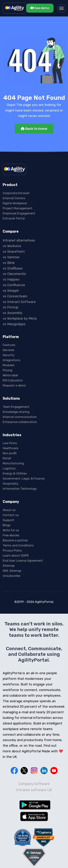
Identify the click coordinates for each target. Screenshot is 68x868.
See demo (40, 8)
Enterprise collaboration (20, 422)
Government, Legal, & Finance (24, 478)
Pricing (7, 370)
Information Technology (20, 489)
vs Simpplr (11, 291)
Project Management (18, 208)
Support (8, 520)
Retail (7, 458)
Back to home (34, 129)
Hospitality (11, 484)
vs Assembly (13, 313)
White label (10, 375)
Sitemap (9, 566)
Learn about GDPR (16, 555)
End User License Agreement (23, 561)
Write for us (11, 530)
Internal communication (20, 417)
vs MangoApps (14, 324)
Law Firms (10, 443)
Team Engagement (16, 407)
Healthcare (10, 448)
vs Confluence (14, 285)
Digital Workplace (15, 203)
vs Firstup (11, 307)
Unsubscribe (11, 576)
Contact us (11, 515)
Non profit (10, 453)
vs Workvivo (12, 246)
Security (9, 355)
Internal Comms (14, 198)
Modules (9, 365)
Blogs (7, 525)
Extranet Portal (14, 218)
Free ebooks (11, 535)
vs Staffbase (13, 268)
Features (9, 345)
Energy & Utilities (15, 473)
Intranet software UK (34, 790)
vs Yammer (11, 257)
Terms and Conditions (18, 545)
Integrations (12, 360)
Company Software (34, 784)
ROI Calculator (13, 380)
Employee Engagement (19, 213)
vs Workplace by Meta (20, 318)
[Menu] (61, 8)
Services (9, 350)
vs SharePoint (14, 252)
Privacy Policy (12, 550)
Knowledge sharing (16, 412)
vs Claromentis (14, 274)
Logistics (9, 468)
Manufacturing (13, 463)
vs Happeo (11, 279)
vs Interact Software (19, 302)
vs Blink (9, 263)
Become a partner (15, 540)
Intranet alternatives (19, 240)
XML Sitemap (12, 571)
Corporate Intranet (16, 193)
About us (9, 510)
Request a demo (14, 385)
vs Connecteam (15, 296)
